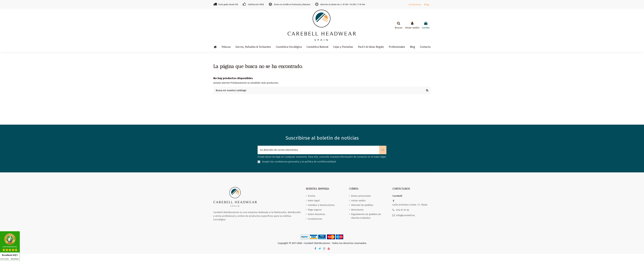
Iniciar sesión (358, 201)
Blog (427, 5)
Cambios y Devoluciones (321, 205)
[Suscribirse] (383, 150)
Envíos (312, 196)
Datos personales (361, 196)
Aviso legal (314, 201)
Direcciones (357, 210)
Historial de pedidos (362, 205)
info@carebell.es (405, 215)
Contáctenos (315, 219)
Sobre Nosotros (317, 214)
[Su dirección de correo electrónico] (318, 150)
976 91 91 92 (403, 210)
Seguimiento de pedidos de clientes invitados (366, 216)
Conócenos (415, 5)
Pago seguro (315, 210)
